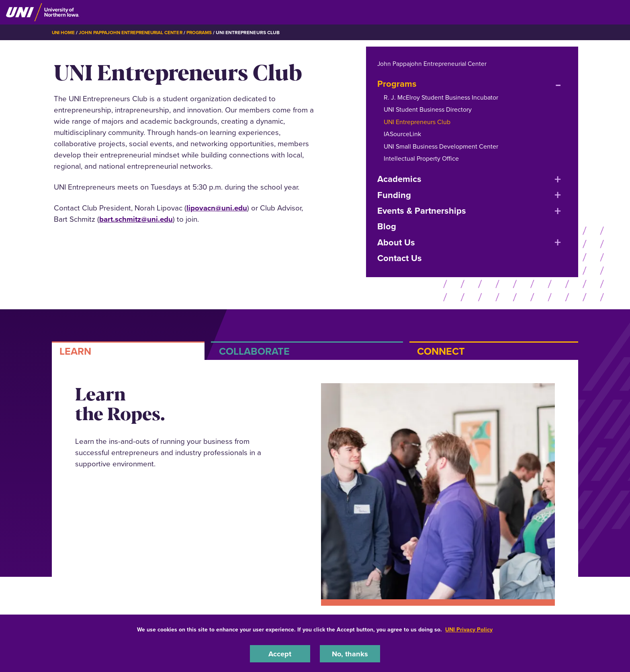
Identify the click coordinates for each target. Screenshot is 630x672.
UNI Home (64, 33)
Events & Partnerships (422, 211)
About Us (396, 242)
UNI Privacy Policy (469, 629)
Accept (280, 653)
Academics (399, 179)
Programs (205, 33)
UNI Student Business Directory (428, 109)
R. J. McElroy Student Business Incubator (441, 97)
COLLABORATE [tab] (254, 351)
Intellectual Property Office (421, 158)
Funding (394, 195)
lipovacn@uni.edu (217, 208)
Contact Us (400, 258)
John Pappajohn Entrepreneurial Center (133, 33)
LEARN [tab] (75, 351)
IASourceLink (402, 134)
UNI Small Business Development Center (441, 146)
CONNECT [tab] (441, 351)
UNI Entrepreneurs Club (417, 122)
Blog (387, 226)
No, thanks (350, 653)
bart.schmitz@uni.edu (136, 219)
